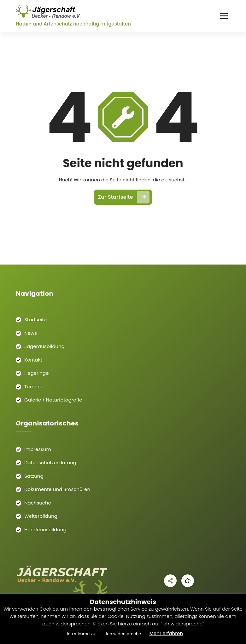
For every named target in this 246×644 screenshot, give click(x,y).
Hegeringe (36, 373)
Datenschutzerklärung (50, 462)
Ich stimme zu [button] (81, 634)
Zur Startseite (124, 197)
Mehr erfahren (166, 633)
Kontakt (33, 360)
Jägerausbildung (44, 346)
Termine (34, 387)
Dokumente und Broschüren (57, 489)
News (31, 333)
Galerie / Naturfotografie (53, 400)
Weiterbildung (41, 516)
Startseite (35, 319)
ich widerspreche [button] (123, 634)
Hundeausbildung (45, 530)
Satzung (34, 476)
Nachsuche (38, 503)
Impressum (38, 449)
